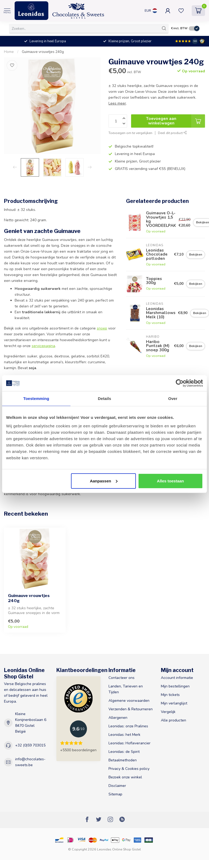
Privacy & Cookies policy (129, 769)
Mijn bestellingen (175, 686)
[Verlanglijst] (12, 65)
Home (9, 52)
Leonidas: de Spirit (124, 752)
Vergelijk (168, 712)
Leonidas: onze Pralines (128, 726)
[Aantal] (118, 121)
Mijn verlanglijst (174, 703)
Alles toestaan (170, 481)
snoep (102, 328)
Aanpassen (104, 481)
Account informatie (177, 678)
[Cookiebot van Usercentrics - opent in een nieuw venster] (180, 383)
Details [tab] (104, 398)
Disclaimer (117, 786)
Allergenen (118, 718)
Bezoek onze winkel (125, 777)
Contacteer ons (122, 678)
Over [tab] (173, 398)
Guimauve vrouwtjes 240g (43, 52)
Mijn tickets (170, 695)
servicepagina (43, 346)
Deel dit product (172, 133)
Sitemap (115, 794)
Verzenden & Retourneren (131, 709)
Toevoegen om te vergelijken (130, 133)
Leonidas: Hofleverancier (129, 743)
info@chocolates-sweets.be (30, 762)
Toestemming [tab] (36, 398)
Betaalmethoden (123, 760)
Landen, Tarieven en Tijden (126, 689)
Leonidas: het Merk (124, 735)
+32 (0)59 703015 (30, 745)
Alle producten (174, 720)
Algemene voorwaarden (129, 701)
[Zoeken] (164, 28)
